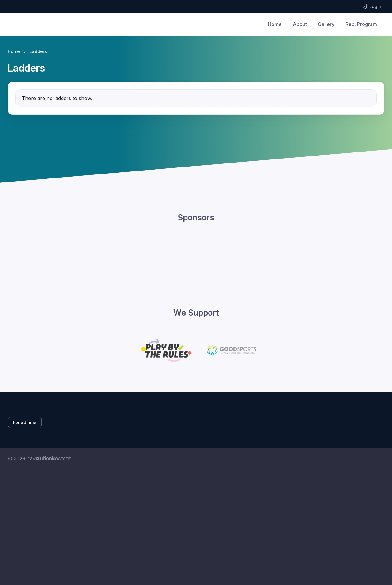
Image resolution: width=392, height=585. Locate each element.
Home (275, 24)
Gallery (326, 24)
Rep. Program (361, 24)
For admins (25, 422)
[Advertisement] (191, 527)
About (300, 24)
